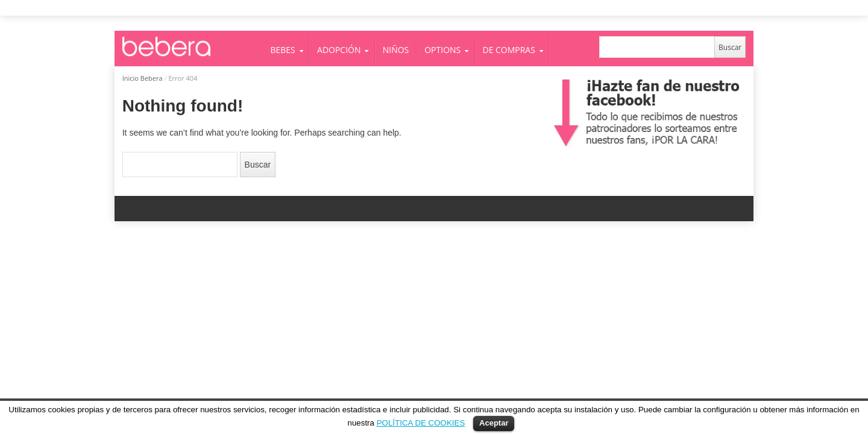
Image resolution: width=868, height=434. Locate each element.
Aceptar (494, 423)
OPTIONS (442, 50)
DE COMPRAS (509, 50)
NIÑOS (396, 50)
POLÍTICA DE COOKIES (421, 423)
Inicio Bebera (143, 78)
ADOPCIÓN (339, 50)
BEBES (283, 50)
